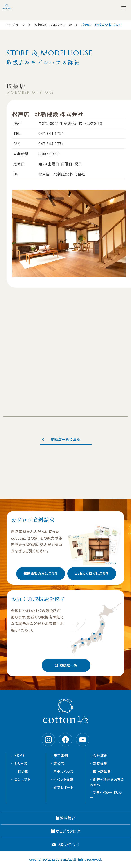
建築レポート (64, 787)
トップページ (16, 25)
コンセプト (22, 779)
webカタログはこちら (91, 573)
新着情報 (100, 763)
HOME (20, 755)
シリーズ (21, 763)
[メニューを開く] (124, 8)
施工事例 (61, 755)
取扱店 (59, 763)
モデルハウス (63, 771)
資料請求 (68, 818)
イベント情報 (63, 779)
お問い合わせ (68, 844)
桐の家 (23, 771)
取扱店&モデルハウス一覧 (53, 25)
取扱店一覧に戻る (66, 439)
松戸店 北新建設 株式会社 (62, 174)
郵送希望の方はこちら (41, 573)
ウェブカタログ (68, 831)
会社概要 (100, 755)
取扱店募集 (102, 771)
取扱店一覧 (69, 665)
